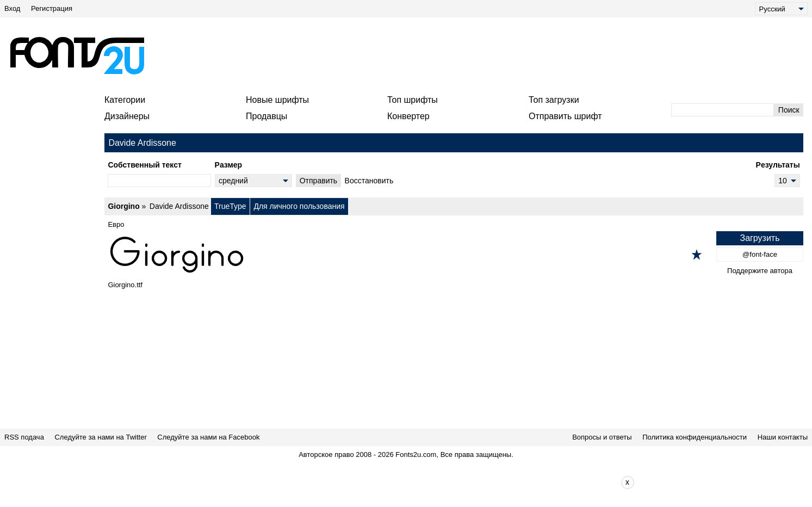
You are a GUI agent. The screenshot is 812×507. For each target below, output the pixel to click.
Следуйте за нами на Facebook (208, 437)
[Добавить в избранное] (697, 255)
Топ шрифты (413, 100)
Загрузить (760, 238)
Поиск (789, 110)
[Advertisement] (411, 55)
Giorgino (123, 206)
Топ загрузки (554, 100)
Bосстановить (369, 181)
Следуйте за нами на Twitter (100, 437)
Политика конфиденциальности (695, 437)
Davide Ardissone (179, 206)
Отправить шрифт (565, 116)
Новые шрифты (277, 100)
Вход (12, 8)
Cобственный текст (144, 165)
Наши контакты (783, 437)
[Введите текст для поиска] (723, 110)
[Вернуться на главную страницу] (77, 55)
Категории (125, 100)
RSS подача (24, 437)
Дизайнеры (127, 116)
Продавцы (266, 116)
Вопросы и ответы (602, 437)
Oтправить (318, 181)
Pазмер (229, 165)
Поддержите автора (760, 271)
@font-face (760, 254)
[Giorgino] (454, 255)
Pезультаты (778, 165)
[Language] (781, 9)
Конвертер (408, 116)
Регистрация (52, 8)
